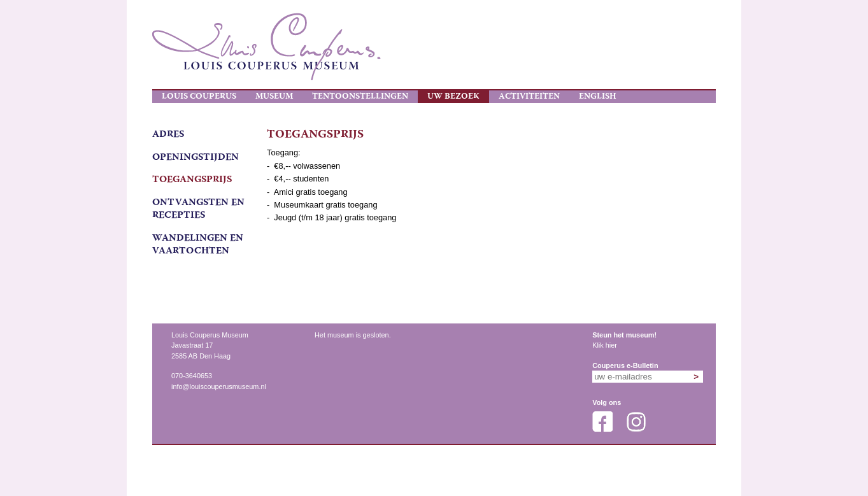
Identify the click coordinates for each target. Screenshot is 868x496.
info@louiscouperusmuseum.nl (219, 386)
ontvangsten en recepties (198, 209)
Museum (274, 97)
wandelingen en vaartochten (198, 245)
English (598, 97)
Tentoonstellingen (360, 97)
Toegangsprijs (192, 180)
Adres (168, 135)
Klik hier (605, 345)
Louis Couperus (199, 97)
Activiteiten (529, 97)
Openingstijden (196, 158)
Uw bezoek (453, 97)
